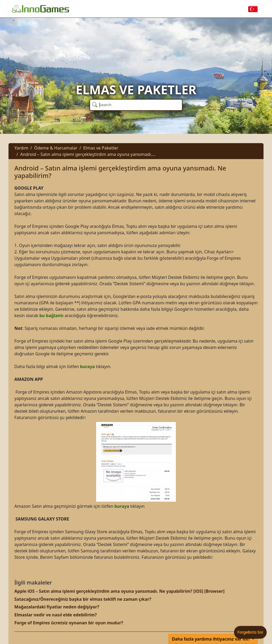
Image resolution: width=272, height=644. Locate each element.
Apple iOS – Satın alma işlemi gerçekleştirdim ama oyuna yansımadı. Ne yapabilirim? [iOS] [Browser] (119, 591)
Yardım (21, 148)
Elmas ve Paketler (101, 148)
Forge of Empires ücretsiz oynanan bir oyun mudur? (69, 623)
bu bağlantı (51, 315)
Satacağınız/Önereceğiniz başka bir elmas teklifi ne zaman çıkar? (83, 599)
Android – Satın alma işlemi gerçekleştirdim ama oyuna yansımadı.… (88, 154)
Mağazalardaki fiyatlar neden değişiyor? (57, 607)
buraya (87, 366)
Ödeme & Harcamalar (56, 148)
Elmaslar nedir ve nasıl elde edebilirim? (56, 615)
